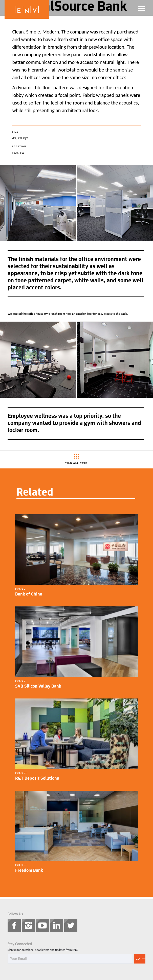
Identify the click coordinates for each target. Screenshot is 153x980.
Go (138, 959)
